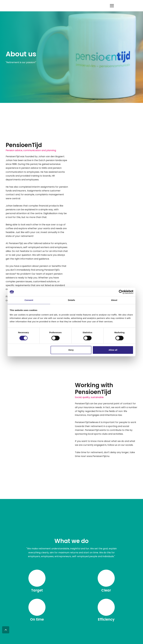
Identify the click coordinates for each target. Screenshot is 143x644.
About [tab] (114, 300)
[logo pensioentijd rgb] (15, 6)
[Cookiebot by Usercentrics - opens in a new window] (121, 292)
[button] (112, 6)
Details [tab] (71, 300)
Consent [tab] (29, 300)
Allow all (113, 350)
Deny (71, 350)
